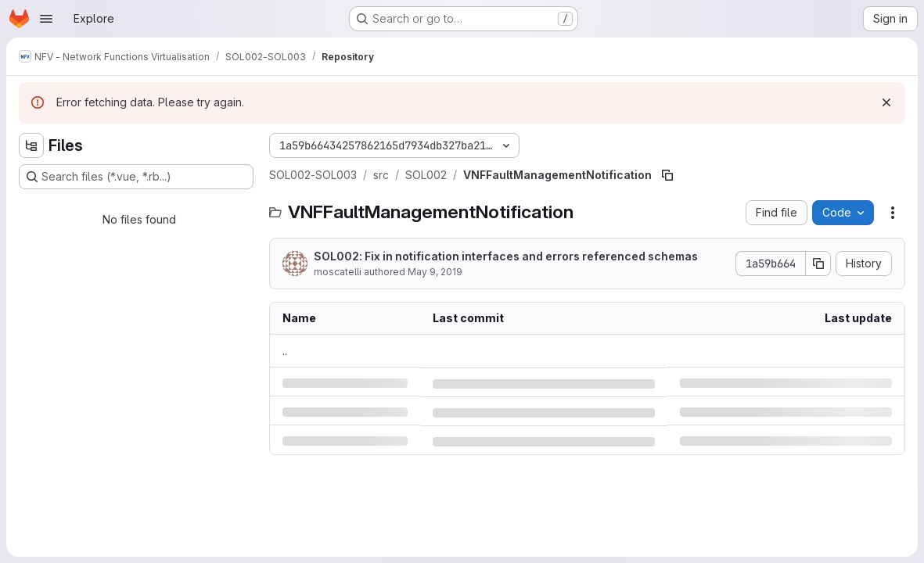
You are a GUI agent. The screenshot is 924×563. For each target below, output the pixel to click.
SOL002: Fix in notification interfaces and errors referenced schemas (506, 256)
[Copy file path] (667, 175)
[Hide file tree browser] (31, 145)
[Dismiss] (886, 102)
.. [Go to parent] (285, 351)
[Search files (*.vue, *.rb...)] (136, 177)
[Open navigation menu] (46, 19)
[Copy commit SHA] (818, 264)
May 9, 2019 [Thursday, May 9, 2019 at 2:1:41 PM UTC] (435, 272)
